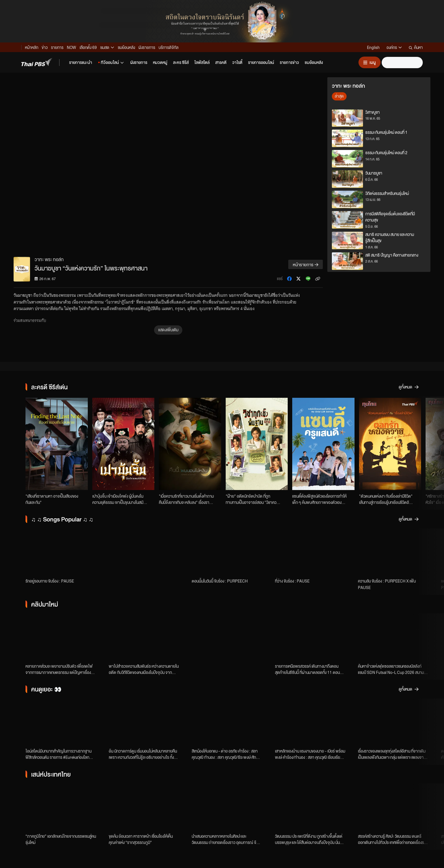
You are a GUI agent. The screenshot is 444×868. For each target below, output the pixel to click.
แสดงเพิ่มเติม (168, 330)
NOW (71, 47)
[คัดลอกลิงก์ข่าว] (318, 279)
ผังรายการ (147, 47)
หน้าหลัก (32, 47)
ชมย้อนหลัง (126, 47)
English (373, 47)
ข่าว (45, 47)
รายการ (57, 47)
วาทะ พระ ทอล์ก (49, 259)
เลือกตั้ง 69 (88, 47)
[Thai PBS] (37, 62)
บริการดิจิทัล (168, 47)
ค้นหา (416, 47)
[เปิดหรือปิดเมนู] (370, 62)
